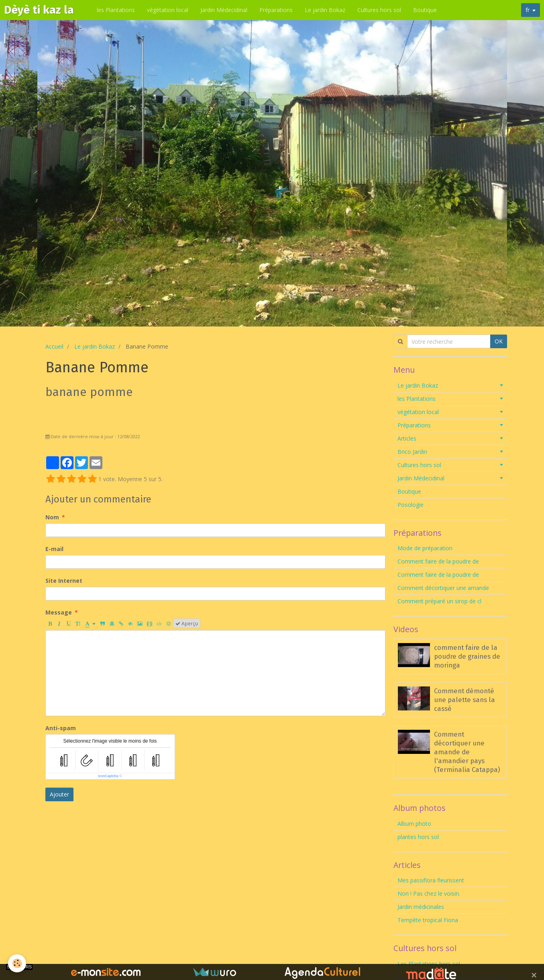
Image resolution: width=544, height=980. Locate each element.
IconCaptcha (108, 776)
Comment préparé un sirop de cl (439, 601)
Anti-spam (61, 728)
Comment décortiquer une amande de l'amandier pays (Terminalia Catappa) (467, 752)
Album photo (414, 824)
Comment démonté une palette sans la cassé (465, 700)
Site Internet (64, 581)
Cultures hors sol (380, 10)
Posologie (411, 505)
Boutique (426, 10)
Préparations (277, 10)
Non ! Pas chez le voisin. (429, 893)
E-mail (54, 549)
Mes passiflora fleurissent (432, 880)
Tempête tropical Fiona (428, 920)
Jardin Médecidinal (225, 10)
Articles (407, 438)
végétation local (169, 10)
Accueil (54, 346)
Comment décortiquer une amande (443, 588)
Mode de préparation (425, 548)
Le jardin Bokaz (326, 10)
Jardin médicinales (421, 907)
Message (59, 612)
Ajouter (59, 794)
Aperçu (187, 623)
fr (528, 10)
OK (499, 341)
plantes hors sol (418, 837)
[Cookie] (17, 963)
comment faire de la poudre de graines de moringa (467, 656)
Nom (52, 517)
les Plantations (117, 10)
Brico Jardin (412, 452)
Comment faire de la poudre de (438, 561)
